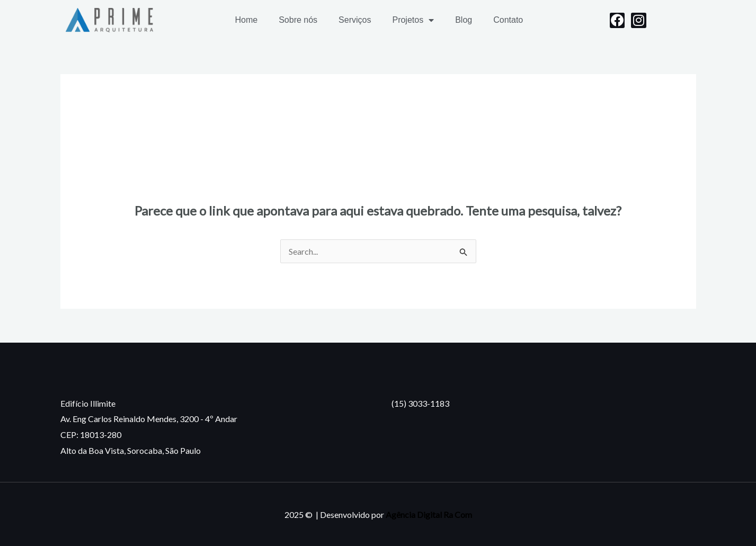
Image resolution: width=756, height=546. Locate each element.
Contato (508, 20)
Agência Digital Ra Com (429, 514)
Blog (464, 20)
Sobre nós (298, 20)
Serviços (355, 20)
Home (246, 20)
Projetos (413, 20)
